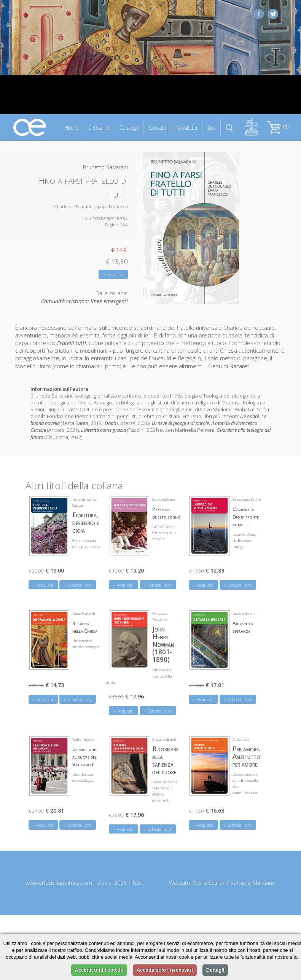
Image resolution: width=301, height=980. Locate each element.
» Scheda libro (78, 585)
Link (212, 127)
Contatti (157, 127)
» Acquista (113, 274)
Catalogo (129, 127)
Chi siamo (99, 127)
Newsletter (186, 127)
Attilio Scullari (209, 883)
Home (71, 127)
